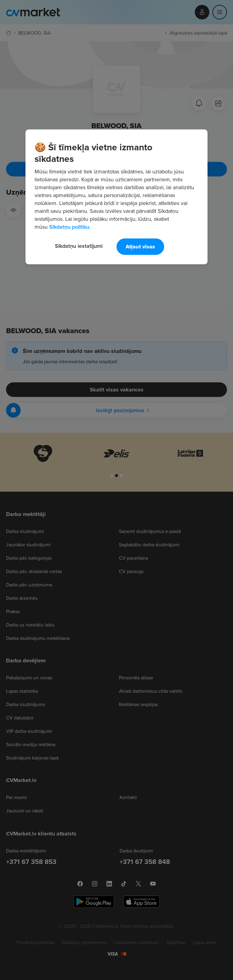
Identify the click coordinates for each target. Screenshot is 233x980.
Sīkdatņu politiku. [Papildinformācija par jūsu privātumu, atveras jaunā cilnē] (70, 227)
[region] (116, 197)
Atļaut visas (140, 247)
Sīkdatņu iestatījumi (79, 246)
